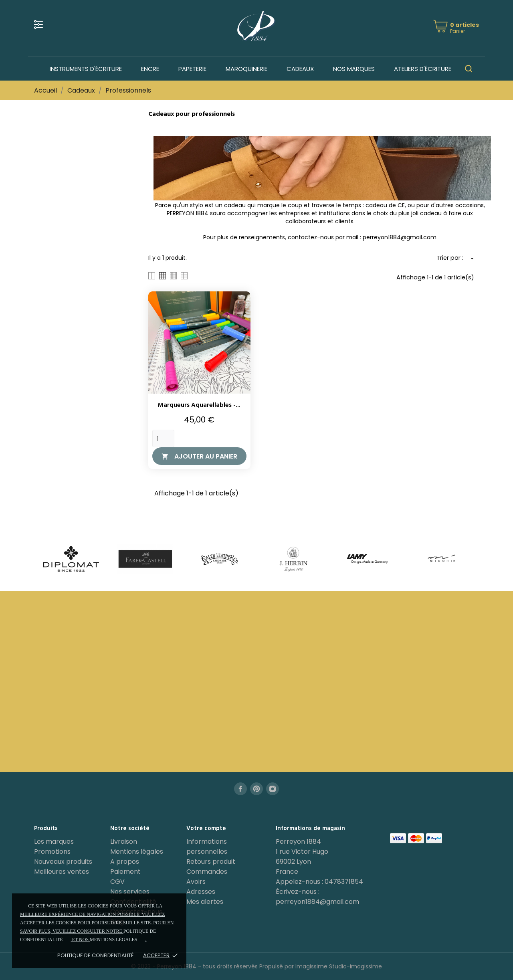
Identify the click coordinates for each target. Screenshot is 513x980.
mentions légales (113, 940)
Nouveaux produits (63, 862)
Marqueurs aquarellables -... (199, 405)
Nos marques (354, 69)
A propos (125, 862)
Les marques (54, 842)
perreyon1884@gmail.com (317, 902)
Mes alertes (205, 902)
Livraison (124, 842)
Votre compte (206, 828)
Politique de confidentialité (95, 955)
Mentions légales (137, 852)
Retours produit (211, 862)
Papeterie (192, 69)
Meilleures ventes (62, 872)
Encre (150, 69)
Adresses (201, 892)
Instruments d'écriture (86, 69)
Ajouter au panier (199, 456)
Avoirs (196, 882)
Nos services (130, 892)
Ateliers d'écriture (423, 69)
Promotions (52, 852)
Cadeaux (300, 69)
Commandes (207, 872)
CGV (117, 882)
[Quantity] (163, 438)
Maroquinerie (246, 69)
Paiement (125, 872)
